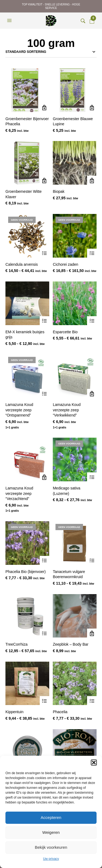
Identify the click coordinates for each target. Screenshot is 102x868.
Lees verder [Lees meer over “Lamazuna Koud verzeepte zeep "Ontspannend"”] (44, 394)
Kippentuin (14, 712)
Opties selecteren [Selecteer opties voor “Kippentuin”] (44, 701)
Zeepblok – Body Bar (71, 644)
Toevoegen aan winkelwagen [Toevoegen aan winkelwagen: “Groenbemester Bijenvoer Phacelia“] (44, 108)
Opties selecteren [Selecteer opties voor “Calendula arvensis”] (44, 253)
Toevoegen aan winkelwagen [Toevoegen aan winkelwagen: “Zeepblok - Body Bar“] (92, 633)
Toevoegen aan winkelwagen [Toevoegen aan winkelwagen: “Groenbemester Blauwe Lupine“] (92, 108)
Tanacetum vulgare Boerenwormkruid (69, 574)
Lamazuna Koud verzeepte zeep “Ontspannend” (19, 410)
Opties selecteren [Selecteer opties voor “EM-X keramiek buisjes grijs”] (44, 321)
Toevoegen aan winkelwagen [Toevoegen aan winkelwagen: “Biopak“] (92, 180)
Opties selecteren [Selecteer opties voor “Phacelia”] (92, 701)
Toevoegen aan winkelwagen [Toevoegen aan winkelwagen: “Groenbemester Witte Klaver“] (44, 180)
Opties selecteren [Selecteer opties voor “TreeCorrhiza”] (44, 633)
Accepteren (51, 817)
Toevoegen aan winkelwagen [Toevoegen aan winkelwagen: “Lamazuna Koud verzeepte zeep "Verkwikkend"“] (92, 394)
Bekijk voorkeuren (51, 847)
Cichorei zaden (65, 264)
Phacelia (60, 712)
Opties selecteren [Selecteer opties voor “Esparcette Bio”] (92, 321)
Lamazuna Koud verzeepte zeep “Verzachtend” (19, 493)
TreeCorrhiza (16, 644)
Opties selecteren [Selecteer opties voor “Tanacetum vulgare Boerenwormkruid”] (92, 561)
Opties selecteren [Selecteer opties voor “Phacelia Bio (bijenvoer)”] (44, 561)
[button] (94, 763)
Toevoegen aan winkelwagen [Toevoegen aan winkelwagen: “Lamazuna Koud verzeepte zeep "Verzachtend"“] (44, 477)
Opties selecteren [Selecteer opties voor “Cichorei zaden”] (92, 253)
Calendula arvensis (22, 264)
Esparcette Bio (65, 332)
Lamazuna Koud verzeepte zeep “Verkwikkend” (67, 410)
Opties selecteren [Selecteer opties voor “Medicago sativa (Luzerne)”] (92, 477)
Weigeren (51, 832)
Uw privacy (51, 859)
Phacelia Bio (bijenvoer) (26, 572)
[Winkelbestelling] (51, 52)
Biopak (59, 191)
